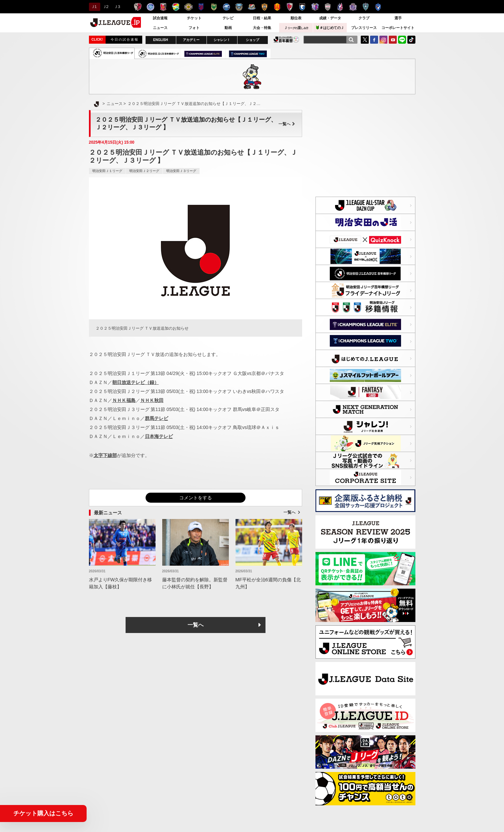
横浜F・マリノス (252, 7)
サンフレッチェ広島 (353, 7)
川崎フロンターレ (239, 7)
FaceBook (374, 40)
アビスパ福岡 (366, 7)
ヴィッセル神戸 (328, 7)
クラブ (364, 18)
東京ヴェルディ (214, 7)
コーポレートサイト (398, 28)
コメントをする (196, 498)
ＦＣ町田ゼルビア (226, 7)
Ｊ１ (94, 7)
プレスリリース (364, 28)
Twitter (365, 40)
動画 (228, 28)
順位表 (296, 18)
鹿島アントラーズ (138, 7)
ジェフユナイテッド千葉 (176, 7)
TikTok (411, 40)
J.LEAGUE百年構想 (286, 39)
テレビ (228, 18)
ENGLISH (161, 40)
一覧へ (287, 124)
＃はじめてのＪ (330, 27)
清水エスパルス (264, 7)
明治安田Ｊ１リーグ (107, 171)
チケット (194, 18)
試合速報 (160, 18)
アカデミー (191, 40)
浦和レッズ (163, 7)
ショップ (252, 40)
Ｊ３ (117, 7)
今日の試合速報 (125, 39)
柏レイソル (188, 7)
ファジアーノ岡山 (340, 7)
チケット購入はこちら (43, 813)
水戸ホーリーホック (150, 7)
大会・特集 (262, 28)
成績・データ (330, 18)
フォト (194, 28)
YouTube (393, 40)
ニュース (160, 28)
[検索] (351, 40)
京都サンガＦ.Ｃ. (290, 7)
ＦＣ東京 (201, 7)
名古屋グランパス (277, 7)
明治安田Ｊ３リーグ (181, 171)
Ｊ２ (105, 7)
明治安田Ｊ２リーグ (144, 171)
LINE (402, 40)
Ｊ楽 (296, 28)
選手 (398, 18)
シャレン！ (222, 40)
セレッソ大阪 (315, 7)
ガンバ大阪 (302, 7)
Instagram (383, 40)
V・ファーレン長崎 (378, 7)
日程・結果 (262, 18)
